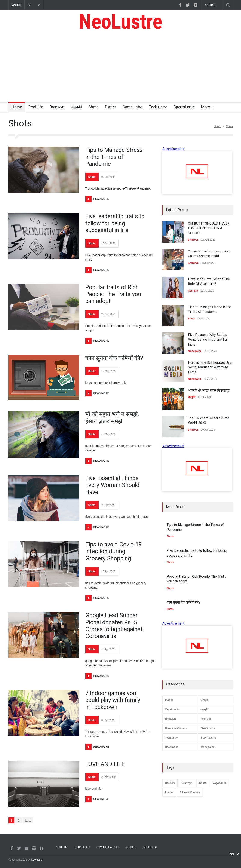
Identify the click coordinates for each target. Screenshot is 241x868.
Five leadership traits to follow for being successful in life (115, 223)
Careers (131, 847)
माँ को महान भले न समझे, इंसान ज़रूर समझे (112, 418)
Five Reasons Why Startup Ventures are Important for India (208, 340)
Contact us (150, 847)
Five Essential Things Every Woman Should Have (112, 485)
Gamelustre (132, 107)
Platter (111, 107)
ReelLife (170, 783)
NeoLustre (120, 22)
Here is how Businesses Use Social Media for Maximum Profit (210, 367)
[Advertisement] (120, 70)
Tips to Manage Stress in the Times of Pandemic (114, 157)
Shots (94, 107)
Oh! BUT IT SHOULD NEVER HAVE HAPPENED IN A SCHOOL (209, 228)
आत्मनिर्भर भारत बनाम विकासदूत (209, 390)
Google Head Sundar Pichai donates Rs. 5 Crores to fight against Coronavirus (114, 626)
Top (231, 854)
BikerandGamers (190, 792)
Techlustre (158, 107)
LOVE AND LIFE (105, 764)
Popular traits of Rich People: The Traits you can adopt (113, 294)
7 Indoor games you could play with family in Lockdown (113, 700)
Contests (62, 847)
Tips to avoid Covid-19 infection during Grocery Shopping (114, 551)
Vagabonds (172, 709)
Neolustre (36, 860)
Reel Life (36, 107)
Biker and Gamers (176, 728)
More (206, 107)
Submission (82, 847)
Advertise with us (108, 847)
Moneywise (208, 747)
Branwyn (57, 107)
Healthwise (172, 747)
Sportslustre (184, 107)
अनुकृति (76, 107)
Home (17, 107)
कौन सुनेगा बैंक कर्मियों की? (114, 358)
